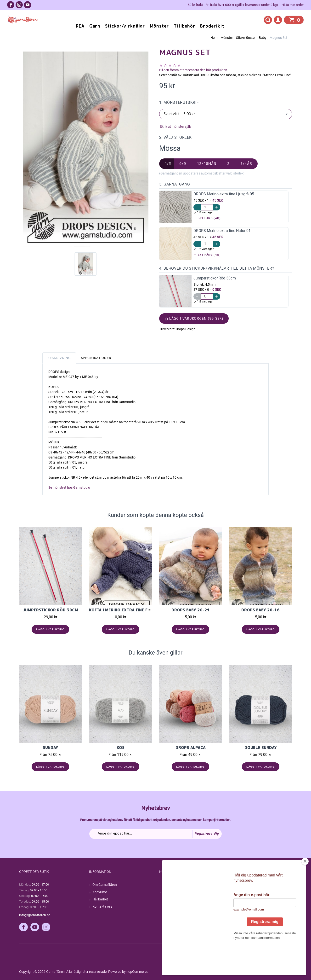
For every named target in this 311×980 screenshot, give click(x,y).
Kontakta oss (102, 906)
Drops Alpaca (191, 748)
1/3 (168, 164)
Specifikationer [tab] (96, 358)
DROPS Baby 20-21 (191, 610)
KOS (121, 748)
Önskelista (240, 914)
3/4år (246, 164)
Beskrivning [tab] (59, 358)
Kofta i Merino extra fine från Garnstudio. (136, 610)
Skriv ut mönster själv (175, 127)
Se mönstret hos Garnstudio (69, 487)
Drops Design (186, 329)
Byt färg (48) (207, 218)
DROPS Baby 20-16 (260, 610)
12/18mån (207, 164)
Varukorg (239, 906)
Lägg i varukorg (50, 629)
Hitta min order (293, 5)
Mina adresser (243, 899)
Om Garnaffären (105, 885)
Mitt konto (240, 885)
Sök (165, 885)
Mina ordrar (241, 892)
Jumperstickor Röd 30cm (51, 610)
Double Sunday (261, 748)
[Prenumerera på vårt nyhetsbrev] (155, 834)
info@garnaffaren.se (35, 915)
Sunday (51, 748)
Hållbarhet (100, 899)
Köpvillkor (100, 892)
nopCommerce (137, 972)
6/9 (183, 164)
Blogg (167, 892)
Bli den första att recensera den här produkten (193, 70)
